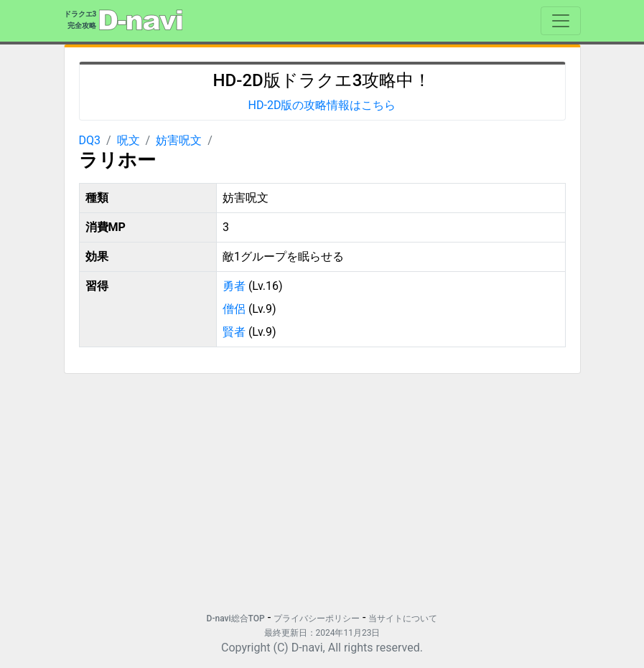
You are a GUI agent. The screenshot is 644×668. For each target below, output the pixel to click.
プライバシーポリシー (317, 618)
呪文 (129, 140)
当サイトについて (403, 618)
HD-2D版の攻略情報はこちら (322, 105)
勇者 (234, 286)
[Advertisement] (322, 486)
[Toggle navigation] (561, 21)
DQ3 (90, 140)
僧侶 (234, 309)
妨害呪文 (179, 140)
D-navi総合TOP (236, 618)
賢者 (234, 332)
